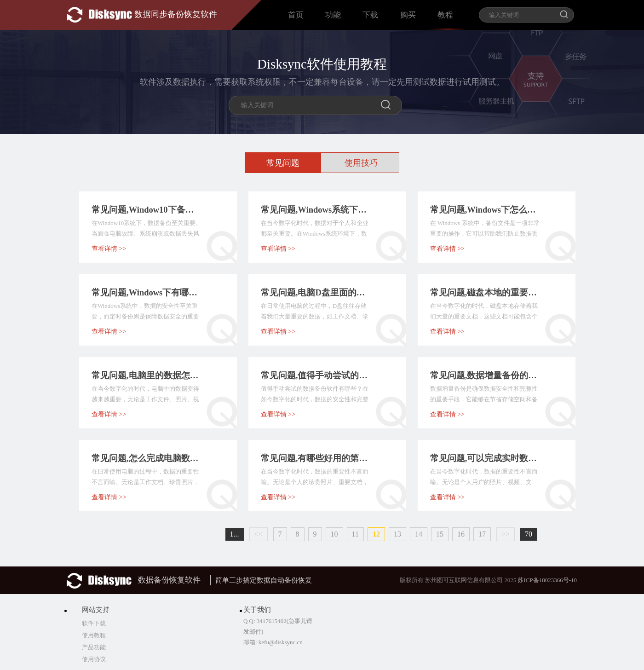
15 (440, 534)
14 (419, 534)
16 (461, 534)
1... (235, 534)
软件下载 (94, 623)
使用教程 (94, 635)
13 (397, 534)
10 (334, 534)
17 (482, 534)
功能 (333, 15)
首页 (296, 15)
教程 (445, 15)
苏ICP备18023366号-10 (547, 580)
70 (529, 534)
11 (355, 534)
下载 (370, 15)
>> (506, 534)
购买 (408, 15)
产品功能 (94, 647)
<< (259, 534)
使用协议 (94, 659)
